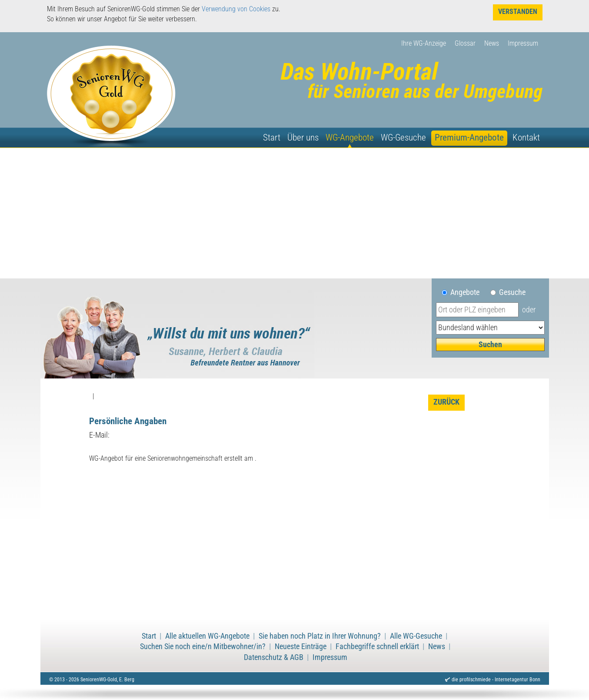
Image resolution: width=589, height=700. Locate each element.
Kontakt (526, 137)
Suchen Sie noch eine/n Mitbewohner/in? (203, 646)
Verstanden (518, 12)
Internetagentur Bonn (517, 680)
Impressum (523, 43)
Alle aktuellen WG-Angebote (207, 636)
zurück (446, 402)
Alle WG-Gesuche (416, 636)
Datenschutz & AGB (274, 657)
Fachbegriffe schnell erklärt (377, 646)
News (492, 43)
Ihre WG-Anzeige (424, 43)
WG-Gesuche (403, 137)
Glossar (465, 43)
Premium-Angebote (469, 137)
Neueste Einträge (301, 646)
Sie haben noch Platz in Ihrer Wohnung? (320, 636)
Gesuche (512, 292)
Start (272, 137)
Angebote (468, 292)
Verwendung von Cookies (236, 9)
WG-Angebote (350, 137)
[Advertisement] (295, 213)
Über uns (303, 137)
